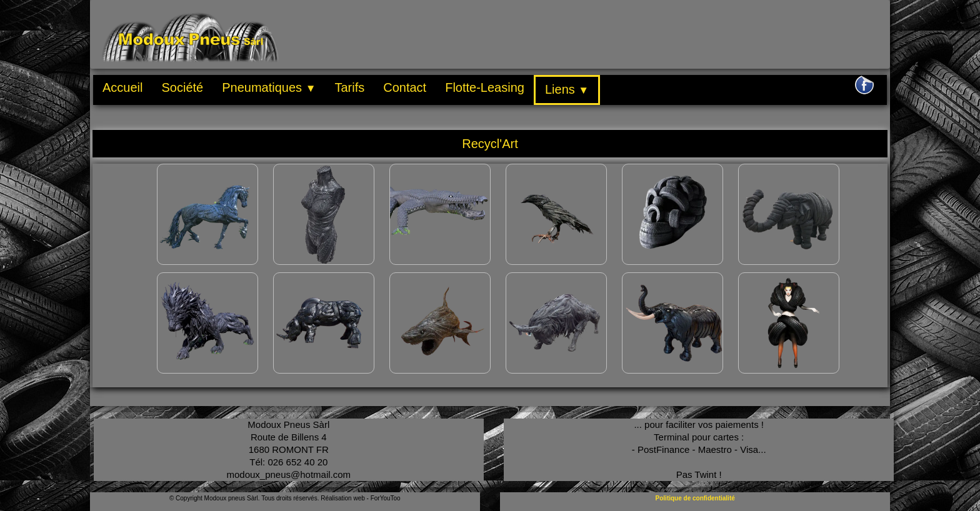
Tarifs (349, 87)
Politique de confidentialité (695, 498)
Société (182, 87)
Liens (567, 89)
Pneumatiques (269, 87)
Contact (405, 87)
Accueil (122, 87)
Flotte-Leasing (485, 87)
